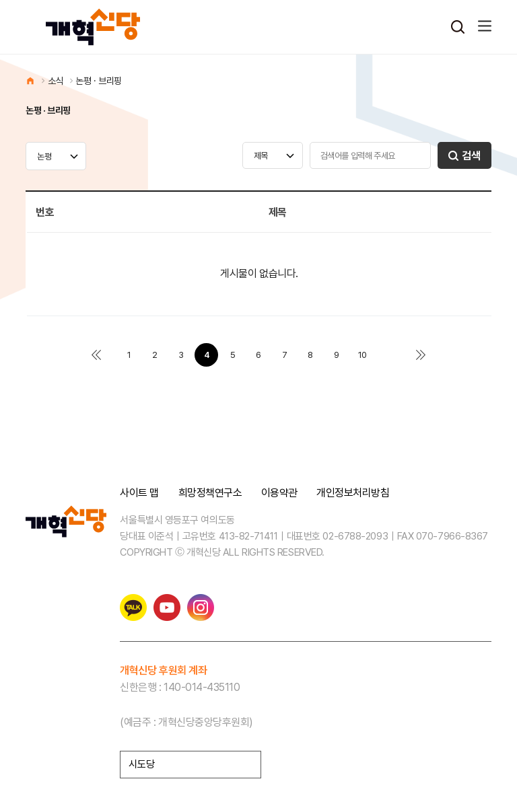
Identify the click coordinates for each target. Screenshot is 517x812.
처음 (96, 355)
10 (363, 355)
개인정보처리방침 (353, 493)
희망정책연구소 (210, 493)
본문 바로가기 (0, 0)
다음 (388, 355)
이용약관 (279, 493)
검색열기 (458, 27)
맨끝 (421, 355)
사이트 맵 (139, 493)
